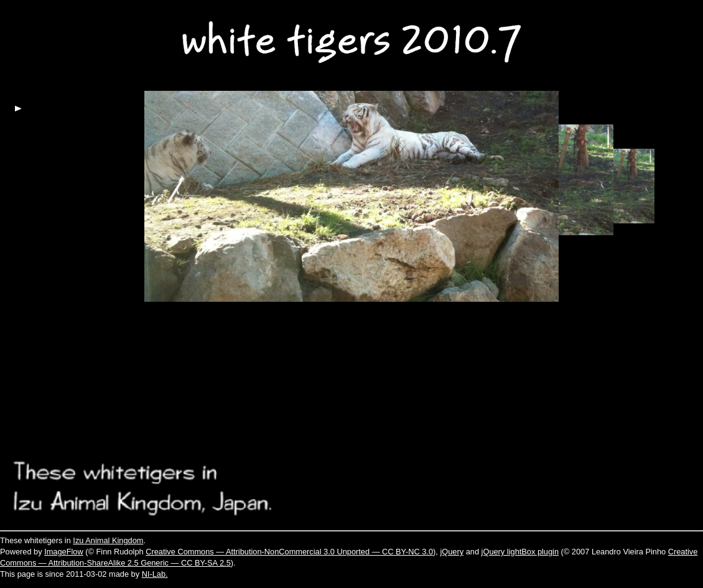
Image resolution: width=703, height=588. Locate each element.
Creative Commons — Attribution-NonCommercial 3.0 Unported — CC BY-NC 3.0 (289, 552)
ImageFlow (64, 552)
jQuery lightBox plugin (520, 552)
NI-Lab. (155, 574)
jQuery (452, 552)
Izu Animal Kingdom (108, 540)
